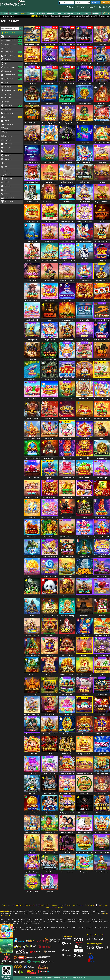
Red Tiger (6, 136)
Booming (6, 110)
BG (3, 190)
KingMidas (6, 159)
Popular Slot (8, 33)
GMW (4, 128)
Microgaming (11, 75)
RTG (4, 163)
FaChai (5, 83)
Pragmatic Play (11, 44)
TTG (4, 64)
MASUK (96, 3)
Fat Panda (11, 106)
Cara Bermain (78, 905)
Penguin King (11, 90)
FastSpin (6, 140)
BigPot (5, 102)
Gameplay (6, 179)
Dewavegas (4, 911)
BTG (4, 167)
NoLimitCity (11, 79)
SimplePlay (7, 113)
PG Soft (5, 48)
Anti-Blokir (59, 907)
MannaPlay (7, 125)
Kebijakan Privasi (31, 905)
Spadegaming (11, 67)
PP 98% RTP (11, 87)
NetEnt (5, 148)
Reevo (5, 121)
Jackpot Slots (8, 198)
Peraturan (6, 905)
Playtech (6, 59)
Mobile (100, 905)
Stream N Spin (11, 56)
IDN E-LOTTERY (11, 41)
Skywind (6, 156)
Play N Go (6, 144)
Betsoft (6, 175)
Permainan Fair (45, 905)
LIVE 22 (5, 182)
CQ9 (4, 132)
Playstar (6, 94)
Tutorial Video (90, 905)
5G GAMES (6, 98)
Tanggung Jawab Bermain (62, 905)
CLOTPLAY (6, 186)
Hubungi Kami (17, 905)
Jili (11, 117)
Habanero (11, 71)
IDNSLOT (11, 37)
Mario (5, 151)
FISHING (5, 194)
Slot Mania (11, 52)
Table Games (7, 201)
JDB (4, 171)
